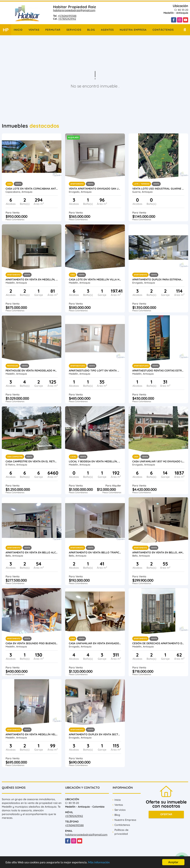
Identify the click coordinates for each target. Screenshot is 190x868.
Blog (91, 30)
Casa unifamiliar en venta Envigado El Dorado (95, 643)
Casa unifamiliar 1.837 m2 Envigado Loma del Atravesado (158, 461)
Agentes (107, 30)
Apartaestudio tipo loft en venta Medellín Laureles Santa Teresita (95, 371)
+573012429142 (67, 19)
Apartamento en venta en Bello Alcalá (32, 552)
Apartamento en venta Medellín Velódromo (32, 734)
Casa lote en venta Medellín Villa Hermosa (95, 279)
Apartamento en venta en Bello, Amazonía (158, 552)
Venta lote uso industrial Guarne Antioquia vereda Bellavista (158, 189)
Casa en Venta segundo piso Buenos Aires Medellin (32, 643)
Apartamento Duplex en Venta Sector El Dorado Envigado (95, 734)
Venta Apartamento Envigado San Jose (95, 189)
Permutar (53, 30)
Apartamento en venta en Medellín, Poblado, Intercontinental (32, 279)
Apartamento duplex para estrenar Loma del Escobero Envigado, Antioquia (158, 279)
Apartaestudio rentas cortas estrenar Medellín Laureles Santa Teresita (158, 371)
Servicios (74, 30)
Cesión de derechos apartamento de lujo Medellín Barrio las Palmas (158, 643)
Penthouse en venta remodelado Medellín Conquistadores (32, 371)
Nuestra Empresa (133, 30)
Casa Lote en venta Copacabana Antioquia (32, 189)
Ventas (34, 30)
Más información (99, 863)
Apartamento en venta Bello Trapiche (95, 552)
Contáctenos (163, 30)
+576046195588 (67, 16)
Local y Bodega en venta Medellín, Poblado (95, 461)
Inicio (18, 30)
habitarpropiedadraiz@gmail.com (74, 10)
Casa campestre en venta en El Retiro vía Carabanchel (32, 461)
